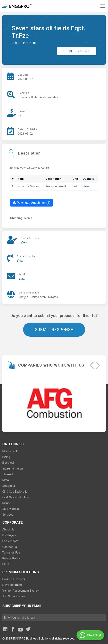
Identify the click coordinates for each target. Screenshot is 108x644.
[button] (90, 635)
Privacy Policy (11, 558)
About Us (8, 530)
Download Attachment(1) (31, 203)
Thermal (8, 474)
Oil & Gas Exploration (16, 492)
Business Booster (14, 579)
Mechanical (10, 451)
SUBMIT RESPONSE (76, 51)
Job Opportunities (14, 596)
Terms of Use (11, 553)
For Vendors (10, 541)
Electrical (8, 463)
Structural (9, 486)
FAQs (6, 564)
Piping (6, 457)
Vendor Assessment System (21, 591)
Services (8, 515)
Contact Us (10, 547)
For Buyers (9, 535)
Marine (7, 503)
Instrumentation (13, 469)
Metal (6, 480)
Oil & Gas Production (16, 497)
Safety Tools (11, 509)
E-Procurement (12, 585)
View (86, 186)
